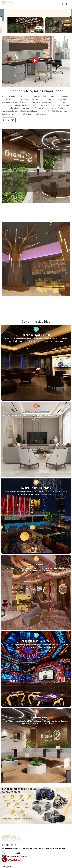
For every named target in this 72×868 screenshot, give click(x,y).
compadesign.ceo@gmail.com (18, 856)
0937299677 (15, 853)
